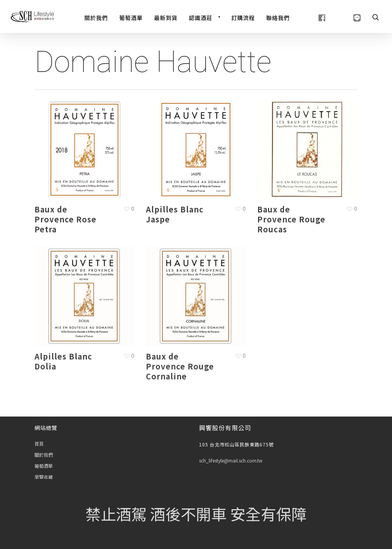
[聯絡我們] (278, 17)
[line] (347, 17)
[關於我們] (96, 17)
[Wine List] (131, 17)
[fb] (313, 17)
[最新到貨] (166, 17)
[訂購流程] (243, 17)
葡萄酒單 (44, 466)
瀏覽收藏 (44, 477)
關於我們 (44, 455)
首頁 (39, 444)
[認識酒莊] (204, 17)
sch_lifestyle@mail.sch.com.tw (231, 460)
